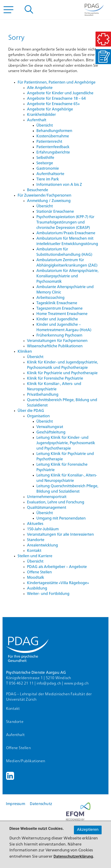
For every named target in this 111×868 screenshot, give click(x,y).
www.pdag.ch (76, 684)
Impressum (15, 804)
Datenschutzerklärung (73, 856)
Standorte (15, 722)
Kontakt (13, 709)
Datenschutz (41, 804)
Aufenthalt (15, 735)
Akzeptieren (88, 830)
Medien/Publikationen (26, 761)
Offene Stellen (18, 748)
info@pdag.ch (49, 684)
